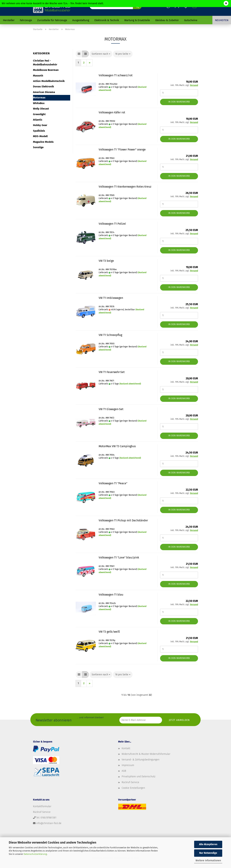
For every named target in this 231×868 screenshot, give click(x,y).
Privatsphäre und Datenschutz (138, 777)
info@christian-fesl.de (49, 823)
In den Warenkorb (179, 102)
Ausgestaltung (81, 20)
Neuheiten (222, 20)
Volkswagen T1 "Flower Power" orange (122, 150)
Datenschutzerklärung (35, 854)
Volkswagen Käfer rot (112, 112)
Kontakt (126, 748)
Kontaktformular (42, 806)
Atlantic (38, 120)
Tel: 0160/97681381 (46, 818)
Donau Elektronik (43, 86)
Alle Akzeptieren (208, 844)
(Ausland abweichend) (130, 384)
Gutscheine (191, 20)
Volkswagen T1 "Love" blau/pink (119, 557)
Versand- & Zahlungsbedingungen (141, 760)
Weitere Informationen (208, 861)
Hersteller (9, 20)
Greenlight (39, 114)
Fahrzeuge (26, 20)
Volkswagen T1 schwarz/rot (116, 75)
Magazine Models (43, 142)
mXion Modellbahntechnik (49, 81)
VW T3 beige (106, 261)
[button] (79, 54)
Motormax (39, 98)
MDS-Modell (40, 136)
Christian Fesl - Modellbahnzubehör (45, 62)
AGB (124, 771)
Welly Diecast (41, 109)
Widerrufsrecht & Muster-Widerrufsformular (146, 754)
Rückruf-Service (130, 782)
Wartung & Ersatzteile (137, 20)
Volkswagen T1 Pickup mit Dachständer (123, 520)
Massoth (38, 76)
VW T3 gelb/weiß (109, 632)
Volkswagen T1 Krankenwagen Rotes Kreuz (125, 187)
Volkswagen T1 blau (111, 595)
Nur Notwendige (208, 853)
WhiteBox (39, 103)
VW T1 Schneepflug (110, 335)
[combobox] (101, 54)
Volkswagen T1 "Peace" (113, 483)
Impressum (128, 765)
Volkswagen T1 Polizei (112, 224)
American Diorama (44, 92)
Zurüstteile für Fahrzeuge (52, 20)
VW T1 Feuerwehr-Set (112, 372)
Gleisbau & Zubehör (167, 20)
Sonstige (38, 147)
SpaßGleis (39, 131)
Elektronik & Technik (107, 20)
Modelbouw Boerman (46, 70)
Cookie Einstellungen (133, 788)
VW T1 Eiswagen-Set (111, 409)
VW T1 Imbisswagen (111, 298)
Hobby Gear (40, 125)
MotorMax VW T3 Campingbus (117, 446)
